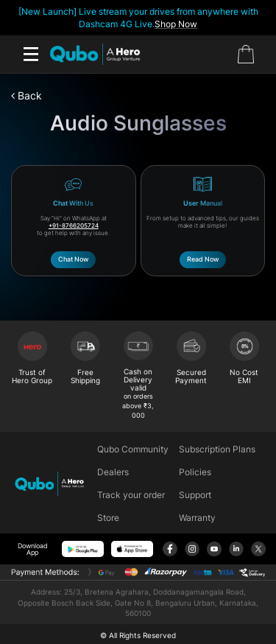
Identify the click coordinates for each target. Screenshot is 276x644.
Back (26, 95)
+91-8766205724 (74, 225)
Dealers (113, 472)
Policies (195, 472)
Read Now (203, 259)
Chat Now (73, 259)
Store (108, 518)
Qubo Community (133, 449)
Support (195, 495)
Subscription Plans (217, 449)
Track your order (131, 495)
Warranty (197, 518)
